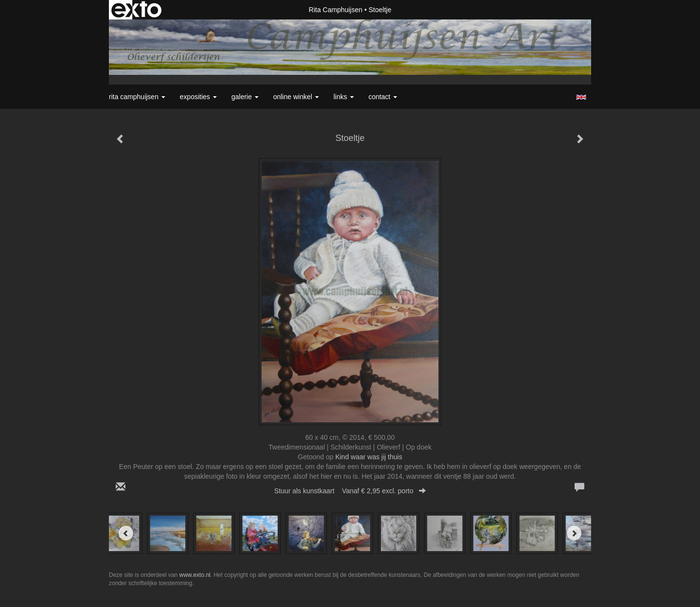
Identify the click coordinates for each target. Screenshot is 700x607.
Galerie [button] (245, 97)
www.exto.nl (195, 575)
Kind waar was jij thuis (369, 457)
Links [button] (344, 97)
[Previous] (126, 533)
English (581, 97)
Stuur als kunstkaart (350, 491)
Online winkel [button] (296, 97)
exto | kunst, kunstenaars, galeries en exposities (136, 10)
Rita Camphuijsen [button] (137, 97)
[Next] (574, 533)
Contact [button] (383, 97)
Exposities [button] (198, 97)
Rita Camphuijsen (336, 10)
